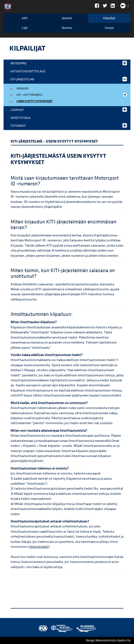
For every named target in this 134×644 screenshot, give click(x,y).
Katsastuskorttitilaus (28, 71)
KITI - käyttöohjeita (72, 95)
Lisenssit (69, 110)
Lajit (25, 28)
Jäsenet (67, 18)
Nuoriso (67, 28)
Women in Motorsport (61, 629)
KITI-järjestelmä (69, 79)
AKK (25, 18)
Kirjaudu (23, 89)
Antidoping (69, 63)
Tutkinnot (69, 125)
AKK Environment (51, 629)
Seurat (109, 28)
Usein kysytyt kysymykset (34, 101)
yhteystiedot (39, 547)
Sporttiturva (20, 118)
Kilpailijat (109, 18)
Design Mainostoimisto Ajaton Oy (108, 640)
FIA (42, 629)
